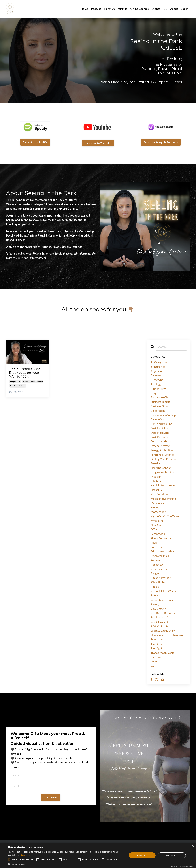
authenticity (158, 389)
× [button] (193, 846)
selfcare (155, 595)
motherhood (158, 512)
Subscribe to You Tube (98, 143)
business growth (161, 406)
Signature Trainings (116, 9)
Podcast (96, 9)
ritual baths (158, 582)
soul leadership (160, 617)
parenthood (158, 534)
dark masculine (160, 433)
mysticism (157, 521)
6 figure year (15, 382)
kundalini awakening (163, 485)
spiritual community (163, 631)
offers (155, 529)
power (155, 543)
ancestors (157, 375)
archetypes (158, 380)
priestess (156, 547)
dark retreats (159, 437)
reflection (157, 565)
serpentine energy (162, 600)
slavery (155, 604)
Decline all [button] (172, 855)
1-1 (165, 9)
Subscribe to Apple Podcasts (161, 142)
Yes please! (51, 797)
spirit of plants (159, 626)
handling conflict (161, 468)
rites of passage (161, 578)
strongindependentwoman (167, 635)
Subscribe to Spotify (35, 142)
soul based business (18, 386)
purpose (156, 560)
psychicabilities (160, 556)
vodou (154, 661)
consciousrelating (161, 424)
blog (153, 393)
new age (156, 525)
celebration (158, 411)
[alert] (98, 855)
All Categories (159, 362)
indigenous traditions (164, 472)
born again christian (163, 397)
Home (84, 9)
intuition (156, 481)
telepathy (157, 639)
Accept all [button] (142, 855)
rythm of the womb (163, 591)
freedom (156, 463)
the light (156, 648)
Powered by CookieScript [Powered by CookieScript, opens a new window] (182, 866)
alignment (157, 371)
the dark (156, 644)
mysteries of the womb (165, 516)
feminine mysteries (162, 455)
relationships (159, 569)
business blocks (29, 382)
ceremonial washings (163, 415)
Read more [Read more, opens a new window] (25, 855)
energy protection (162, 450)
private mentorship (162, 551)
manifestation (159, 494)
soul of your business (164, 622)
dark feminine (159, 428)
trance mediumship (162, 653)
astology (156, 384)
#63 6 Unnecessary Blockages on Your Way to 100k (24, 372)
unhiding (156, 657)
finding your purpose (163, 459)
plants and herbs (161, 538)
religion (155, 573)
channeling (157, 419)
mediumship (158, 503)
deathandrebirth (161, 441)
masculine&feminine (163, 499)
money (40, 382)
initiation (156, 477)
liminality (156, 490)
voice (154, 666)
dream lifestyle (160, 446)
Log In (185, 9)
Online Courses (139, 9)
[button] (66, 864)
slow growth (158, 609)
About (174, 9)
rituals (155, 587)
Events (156, 9)
